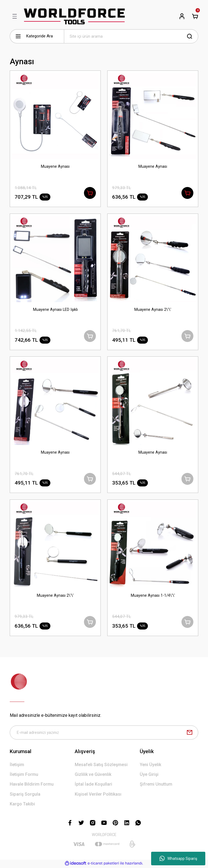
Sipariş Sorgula (25, 795)
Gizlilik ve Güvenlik (93, 775)
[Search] (131, 36)
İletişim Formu (24, 775)
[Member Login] (182, 16)
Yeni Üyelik (150, 765)
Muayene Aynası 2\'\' (153, 310)
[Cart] (195, 16)
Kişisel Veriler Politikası (98, 795)
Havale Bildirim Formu (32, 785)
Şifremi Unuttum (156, 785)
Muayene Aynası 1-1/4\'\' (153, 596)
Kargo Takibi (22, 805)
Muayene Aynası (55, 167)
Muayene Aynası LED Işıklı (55, 310)
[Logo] (74, 16)
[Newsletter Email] (104, 733)
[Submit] (190, 733)
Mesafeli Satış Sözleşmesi (101, 765)
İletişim (17, 765)
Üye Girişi (149, 775)
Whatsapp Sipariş (178, 859)
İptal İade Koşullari (93, 785)
